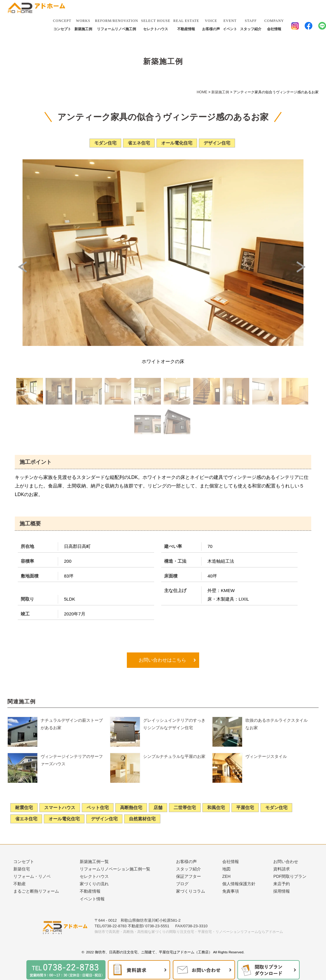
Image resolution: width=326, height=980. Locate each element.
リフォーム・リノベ (32, 876)
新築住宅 (22, 869)
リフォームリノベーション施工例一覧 (115, 869)
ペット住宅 (98, 807)
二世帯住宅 (185, 807)
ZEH (226, 876)
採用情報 (282, 891)
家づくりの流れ (94, 884)
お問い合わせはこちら (162, 660)
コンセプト (62, 24)
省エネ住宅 (26, 819)
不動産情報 (186, 24)
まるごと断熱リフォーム (36, 891)
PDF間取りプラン (290, 876)
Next (302, 267)
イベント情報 (92, 899)
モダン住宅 (276, 807)
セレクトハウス (156, 24)
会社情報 (274, 24)
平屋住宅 (245, 807)
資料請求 (282, 869)
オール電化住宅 (64, 819)
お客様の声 (211, 24)
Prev (24, 267)
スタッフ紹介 (251, 24)
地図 (226, 869)
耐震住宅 (24, 807)
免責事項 (231, 891)
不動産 (20, 884)
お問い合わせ (286, 862)
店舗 (158, 807)
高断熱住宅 (131, 807)
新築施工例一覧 (94, 862)
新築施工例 (83, 24)
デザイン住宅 (104, 819)
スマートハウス (60, 807)
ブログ (182, 884)
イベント (230, 24)
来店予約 (282, 884)
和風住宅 (216, 807)
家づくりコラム (191, 891)
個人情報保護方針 (239, 884)
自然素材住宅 (142, 819)
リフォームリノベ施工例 (117, 24)
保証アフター (188, 876)
